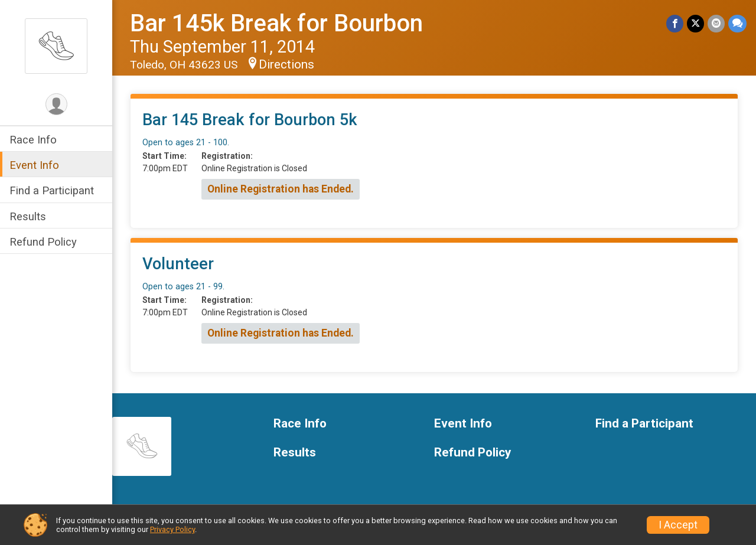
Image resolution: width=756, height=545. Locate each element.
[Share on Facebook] (675, 23)
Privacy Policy (172, 529)
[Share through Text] (737, 23)
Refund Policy (43, 242)
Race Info (33, 140)
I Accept (678, 525)
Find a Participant (52, 190)
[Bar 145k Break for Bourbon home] (56, 45)
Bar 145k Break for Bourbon (276, 23)
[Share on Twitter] (695, 23)
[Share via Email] (716, 23)
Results (28, 216)
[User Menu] (56, 104)
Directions (286, 64)
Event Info (34, 165)
